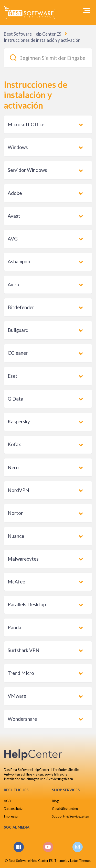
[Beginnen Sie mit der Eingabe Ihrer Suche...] (48, 58)
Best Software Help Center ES (33, 34)
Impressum (12, 816)
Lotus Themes (81, 861)
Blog (55, 801)
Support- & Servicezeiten (71, 816)
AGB (7, 801)
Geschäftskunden (65, 809)
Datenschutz (13, 809)
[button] (87, 11)
